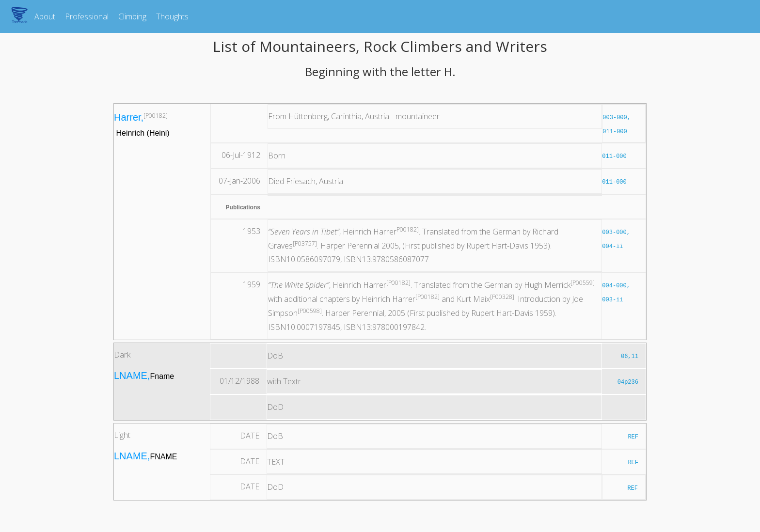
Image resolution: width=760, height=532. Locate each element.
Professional (87, 16)
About (45, 16)
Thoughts (172, 16)
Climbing (132, 16)
